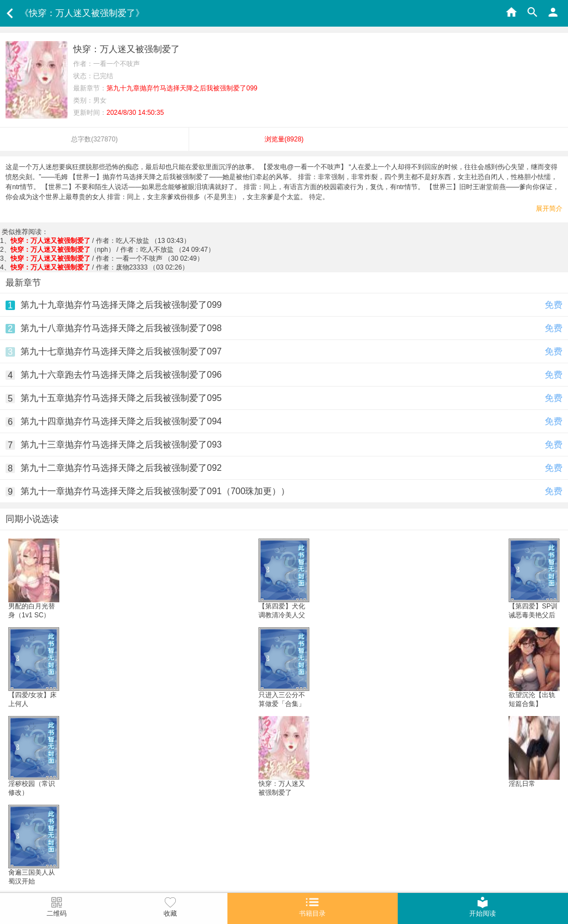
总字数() (94, 139)
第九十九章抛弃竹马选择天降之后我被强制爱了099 (121, 305)
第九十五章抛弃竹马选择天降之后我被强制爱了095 (121, 398)
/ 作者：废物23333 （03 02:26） (100, 267)
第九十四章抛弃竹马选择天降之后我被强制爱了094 (121, 421)
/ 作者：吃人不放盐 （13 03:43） (100, 241)
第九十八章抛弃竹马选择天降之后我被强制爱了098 (121, 328)
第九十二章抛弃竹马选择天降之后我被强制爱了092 (121, 468)
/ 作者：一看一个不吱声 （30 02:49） (107, 258)
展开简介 (549, 209)
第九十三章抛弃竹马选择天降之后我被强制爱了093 (121, 445)
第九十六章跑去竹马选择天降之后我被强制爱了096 (121, 375)
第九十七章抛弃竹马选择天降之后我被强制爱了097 (121, 351)
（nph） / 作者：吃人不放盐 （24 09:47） (113, 250)
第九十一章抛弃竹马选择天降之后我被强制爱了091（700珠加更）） (155, 491)
